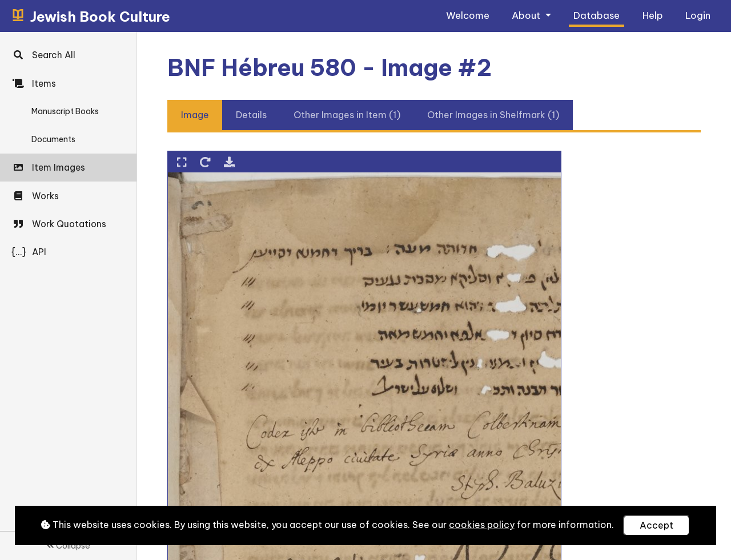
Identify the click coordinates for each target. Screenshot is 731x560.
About (527, 15)
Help (653, 15)
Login (698, 15)
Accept (656, 525)
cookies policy (482, 525)
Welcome (468, 15)
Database (597, 15)
